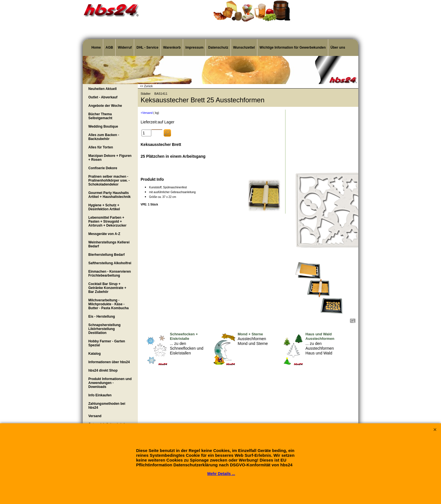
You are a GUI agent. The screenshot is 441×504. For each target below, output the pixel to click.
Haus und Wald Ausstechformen (320, 336)
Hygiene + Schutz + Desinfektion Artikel (104, 207)
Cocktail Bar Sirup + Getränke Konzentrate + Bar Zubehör (107, 288)
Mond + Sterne (250, 334)
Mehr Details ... (221, 474)
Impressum (194, 48)
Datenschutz (218, 48)
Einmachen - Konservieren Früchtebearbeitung (110, 274)
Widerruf (125, 48)
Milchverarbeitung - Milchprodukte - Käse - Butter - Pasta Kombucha (108, 304)
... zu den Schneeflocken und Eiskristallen (187, 348)
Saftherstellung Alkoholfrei (110, 263)
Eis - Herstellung (102, 317)
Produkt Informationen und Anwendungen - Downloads (110, 383)
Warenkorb (172, 48)
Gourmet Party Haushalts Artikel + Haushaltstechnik (109, 195)
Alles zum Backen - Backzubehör (104, 137)
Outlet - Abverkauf (103, 97)
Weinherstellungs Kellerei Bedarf (109, 244)
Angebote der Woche (105, 106)
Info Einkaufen (100, 395)
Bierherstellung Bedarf (106, 255)
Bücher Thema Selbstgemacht (100, 116)
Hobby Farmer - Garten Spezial (107, 343)
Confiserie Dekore (103, 168)
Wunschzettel (244, 48)
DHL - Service (147, 48)
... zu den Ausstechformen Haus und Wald (320, 348)
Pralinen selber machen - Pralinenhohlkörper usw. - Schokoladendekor (109, 180)
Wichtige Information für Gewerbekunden (293, 48)
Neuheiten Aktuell (103, 89)
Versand (95, 416)
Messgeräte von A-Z (104, 234)
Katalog (94, 354)
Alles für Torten (101, 147)
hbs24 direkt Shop (103, 370)
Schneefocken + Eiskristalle (184, 336)
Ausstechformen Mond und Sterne (253, 341)
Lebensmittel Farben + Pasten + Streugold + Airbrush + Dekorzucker (107, 222)
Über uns (338, 48)
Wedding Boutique (103, 126)
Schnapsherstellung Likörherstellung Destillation (104, 329)
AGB (109, 48)
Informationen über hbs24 (109, 362)
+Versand (147, 113)
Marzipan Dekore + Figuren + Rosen (110, 158)
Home (96, 48)
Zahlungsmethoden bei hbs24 (107, 406)
